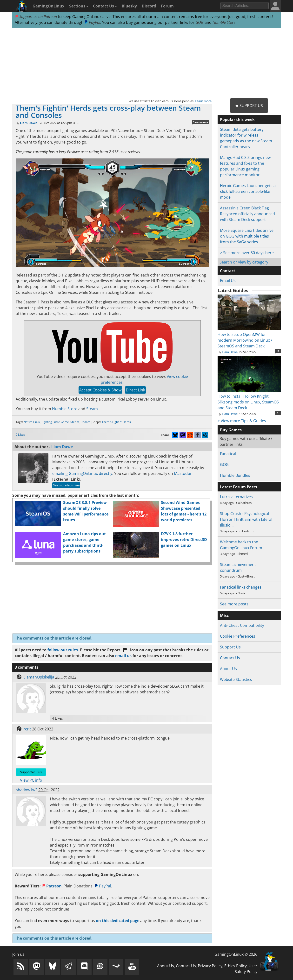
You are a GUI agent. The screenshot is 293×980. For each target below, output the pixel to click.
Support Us (230, 647)
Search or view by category (244, 262)
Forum (167, 6)
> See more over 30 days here (247, 253)
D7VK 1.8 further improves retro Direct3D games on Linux (184, 540)
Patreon (52, 886)
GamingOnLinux (48, 6)
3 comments (200, 122)
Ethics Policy (236, 966)
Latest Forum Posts (239, 487)
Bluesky (129, 6)
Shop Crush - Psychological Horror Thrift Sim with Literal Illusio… (246, 519)
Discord (149, 6)
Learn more (203, 101)
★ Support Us (249, 106)
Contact (228, 271)
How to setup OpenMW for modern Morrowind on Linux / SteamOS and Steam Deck (249, 337)
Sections (79, 6)
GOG (200, 22)
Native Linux (32, 422)
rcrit (27, 729)
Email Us (228, 281)
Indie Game (61, 422)
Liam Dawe (29, 123)
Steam (92, 409)
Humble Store (224, 22)
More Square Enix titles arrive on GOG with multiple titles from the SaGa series (247, 236)
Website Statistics (236, 679)
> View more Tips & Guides (242, 421)
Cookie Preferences (238, 636)
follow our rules (63, 650)
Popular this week (237, 119)
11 (278, 351)
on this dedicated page (118, 921)
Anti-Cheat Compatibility (242, 625)
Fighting (47, 422)
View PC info (31, 780)
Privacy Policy (210, 966)
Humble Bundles (235, 475)
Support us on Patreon (36, 17)
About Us (228, 669)
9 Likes (20, 435)
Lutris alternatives (236, 497)
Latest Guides (233, 290)
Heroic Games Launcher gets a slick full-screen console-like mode (248, 191)
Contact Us (105, 6)
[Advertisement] (146, 63)
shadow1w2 (27, 790)
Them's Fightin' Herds (116, 422)
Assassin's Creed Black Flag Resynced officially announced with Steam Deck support (247, 214)
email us (123, 656)
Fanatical (228, 454)
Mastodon (183, 473)
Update (85, 422)
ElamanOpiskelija (39, 677)
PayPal (92, 22)
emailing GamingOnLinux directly (82, 473)
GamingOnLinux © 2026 (236, 954)
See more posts (234, 604)
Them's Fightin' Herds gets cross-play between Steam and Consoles (108, 111)
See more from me (66, 485)
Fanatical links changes (241, 587)
